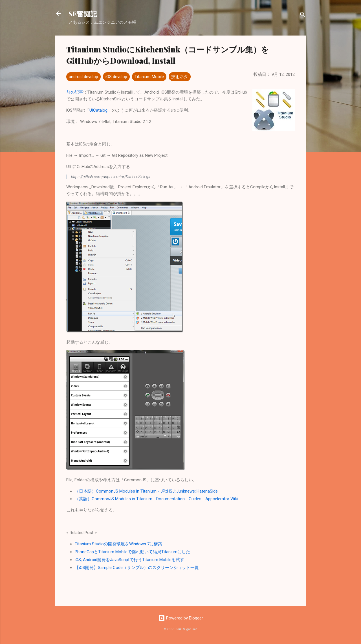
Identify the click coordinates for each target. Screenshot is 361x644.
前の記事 (75, 92)
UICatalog (98, 110)
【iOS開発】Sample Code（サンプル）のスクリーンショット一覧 (137, 568)
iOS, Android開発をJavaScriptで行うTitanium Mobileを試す (129, 560)
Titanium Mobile (149, 77)
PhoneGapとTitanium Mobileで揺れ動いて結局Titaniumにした (132, 552)
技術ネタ (180, 77)
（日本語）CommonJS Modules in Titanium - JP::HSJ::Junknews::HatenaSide (146, 491)
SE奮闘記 (83, 14)
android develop (83, 77)
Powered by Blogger (181, 618)
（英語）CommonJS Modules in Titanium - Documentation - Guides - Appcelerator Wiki (156, 499)
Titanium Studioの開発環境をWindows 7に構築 (118, 544)
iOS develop (116, 77)
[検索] (303, 15)
